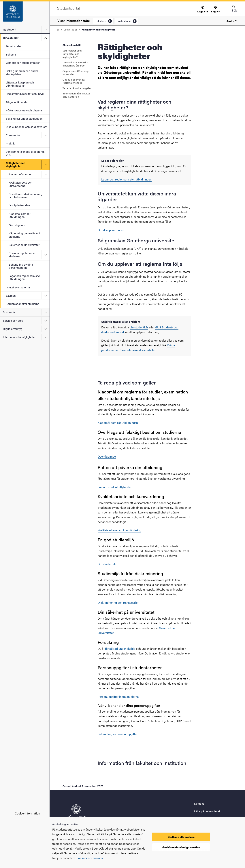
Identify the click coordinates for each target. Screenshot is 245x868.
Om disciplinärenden (111, 230)
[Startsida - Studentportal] (25, 13)
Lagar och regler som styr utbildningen (24, 277)
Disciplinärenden (19, 205)
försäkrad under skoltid (120, 649)
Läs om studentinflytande (114, 487)
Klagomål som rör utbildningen (20, 215)
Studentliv (9, 312)
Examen (11, 295)
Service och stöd (13, 320)
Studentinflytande (20, 174)
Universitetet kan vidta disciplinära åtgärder (75, 64)
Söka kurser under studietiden (24, 118)
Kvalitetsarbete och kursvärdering (21, 184)
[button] (203, 10)
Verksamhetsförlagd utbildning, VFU (25, 153)
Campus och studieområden (23, 63)
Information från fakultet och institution (76, 95)
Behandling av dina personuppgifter (21, 266)
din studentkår (139, 327)
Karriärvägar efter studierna (23, 304)
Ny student (10, 29)
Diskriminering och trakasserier (118, 603)
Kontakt (199, 803)
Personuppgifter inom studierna (22, 254)
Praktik (10, 143)
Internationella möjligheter (19, 337)
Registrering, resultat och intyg (25, 94)
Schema (11, 54)
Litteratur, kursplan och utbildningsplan (20, 84)
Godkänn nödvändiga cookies (181, 847)
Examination (14, 135)
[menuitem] (203, 10)
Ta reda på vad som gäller (77, 88)
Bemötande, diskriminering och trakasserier (26, 195)
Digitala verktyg (13, 329)
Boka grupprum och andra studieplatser (22, 72)
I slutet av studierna (18, 287)
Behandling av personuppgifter (118, 734)
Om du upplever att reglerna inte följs (74, 81)
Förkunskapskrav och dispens (24, 110)
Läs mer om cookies (90, 858)
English (215, 10)
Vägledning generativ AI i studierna (24, 235)
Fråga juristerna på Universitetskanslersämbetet (138, 348)
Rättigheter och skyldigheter (16, 164)
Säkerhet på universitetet (24, 245)
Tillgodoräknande (17, 102)
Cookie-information (27, 813)
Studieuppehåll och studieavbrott (26, 127)
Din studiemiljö (107, 564)
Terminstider (14, 46)
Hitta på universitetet (207, 811)
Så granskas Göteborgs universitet (76, 73)
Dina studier (11, 38)
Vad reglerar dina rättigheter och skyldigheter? (72, 54)
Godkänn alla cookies (181, 837)
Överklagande (17, 225)
